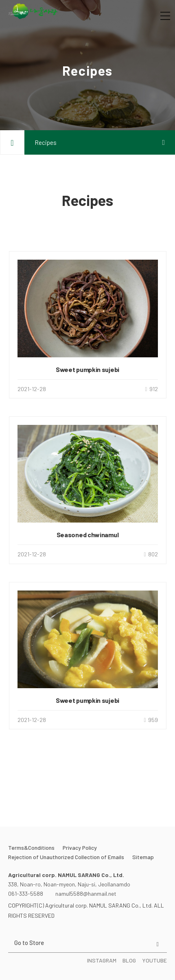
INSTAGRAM (102, 960)
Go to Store (29, 943)
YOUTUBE (154, 960)
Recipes (46, 142)
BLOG (129, 960)
